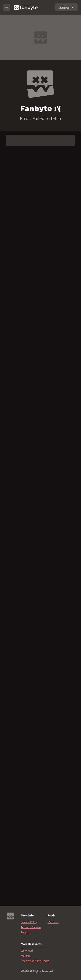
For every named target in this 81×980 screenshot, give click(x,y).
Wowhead (27, 951)
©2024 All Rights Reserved (37, 971)
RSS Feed (53, 922)
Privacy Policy (29, 922)
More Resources (31, 944)
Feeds (51, 916)
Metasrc (26, 956)
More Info (27, 916)
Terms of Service (31, 927)
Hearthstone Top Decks (35, 961)
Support (26, 933)
